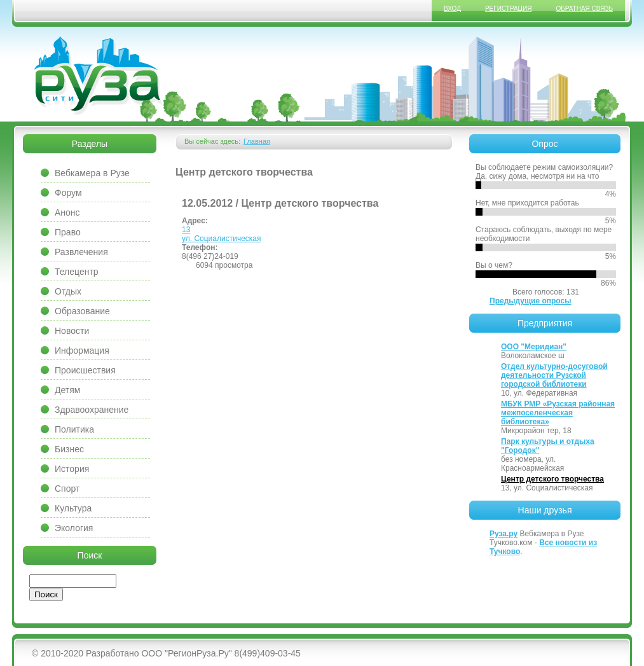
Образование (82, 311)
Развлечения (81, 252)
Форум (68, 193)
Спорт (67, 489)
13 (186, 230)
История (72, 469)
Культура (73, 508)
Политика (74, 429)
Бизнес (69, 449)
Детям (67, 390)
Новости (72, 331)
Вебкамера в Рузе (92, 173)
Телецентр (77, 272)
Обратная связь (584, 9)
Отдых (68, 291)
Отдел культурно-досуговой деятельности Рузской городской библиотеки (554, 375)
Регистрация (508, 9)
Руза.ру (504, 534)
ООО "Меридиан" (534, 347)
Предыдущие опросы (530, 301)
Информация (82, 350)
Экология (74, 528)
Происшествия (85, 370)
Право (68, 232)
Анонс (67, 212)
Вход (452, 9)
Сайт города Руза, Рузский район (99, 76)
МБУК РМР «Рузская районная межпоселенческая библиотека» (558, 413)
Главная (257, 141)
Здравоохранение (92, 410)
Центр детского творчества (552, 479)
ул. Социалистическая (222, 239)
